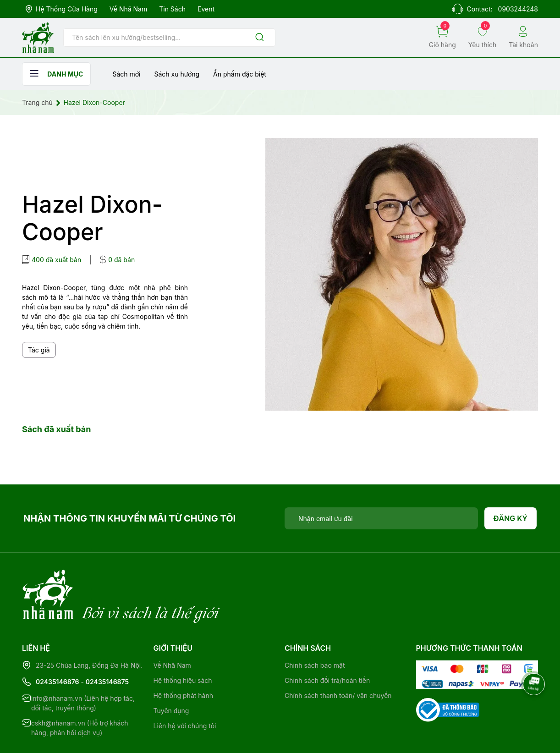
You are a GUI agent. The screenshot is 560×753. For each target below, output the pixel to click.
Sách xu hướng (177, 74)
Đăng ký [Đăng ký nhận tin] (511, 518)
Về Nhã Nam (128, 9)
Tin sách (172, 9)
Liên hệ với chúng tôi (185, 688)
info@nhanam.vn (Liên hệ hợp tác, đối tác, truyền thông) (83, 665)
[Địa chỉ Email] (381, 518)
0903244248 (518, 9)
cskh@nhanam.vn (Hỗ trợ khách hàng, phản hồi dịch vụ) (80, 690)
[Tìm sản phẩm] (169, 38)
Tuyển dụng (171, 673)
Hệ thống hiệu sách (183, 643)
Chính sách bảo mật (315, 628)
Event (206, 9)
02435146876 (58, 644)
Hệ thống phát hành (183, 658)
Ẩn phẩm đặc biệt (240, 74)
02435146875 (107, 644)
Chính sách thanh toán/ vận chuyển (338, 658)
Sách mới (126, 74)
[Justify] (260, 38)
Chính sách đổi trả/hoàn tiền (327, 643)
